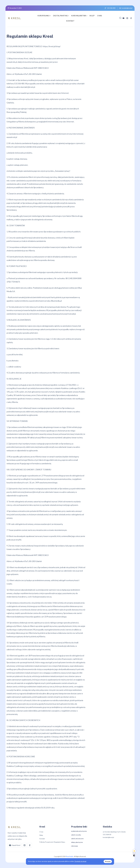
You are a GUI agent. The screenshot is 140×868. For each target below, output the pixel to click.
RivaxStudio (70, 856)
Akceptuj (107, 861)
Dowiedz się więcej (81, 861)
